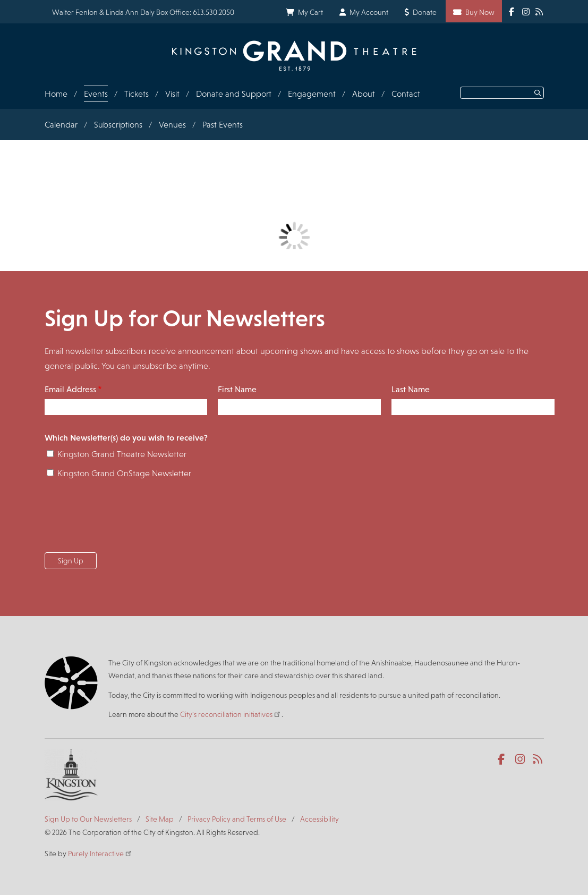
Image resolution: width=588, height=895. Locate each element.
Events (96, 94)
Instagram (521, 759)
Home (56, 94)
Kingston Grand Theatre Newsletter (122, 454)
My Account (369, 12)
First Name (237, 389)
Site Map (160, 819)
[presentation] (125, 519)
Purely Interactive (100, 854)
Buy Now (480, 12)
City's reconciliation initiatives (231, 714)
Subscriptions (118, 125)
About (364, 94)
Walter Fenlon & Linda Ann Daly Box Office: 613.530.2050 (143, 12)
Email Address (70, 389)
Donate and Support (234, 94)
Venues (172, 125)
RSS (538, 759)
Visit (172, 94)
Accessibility (319, 819)
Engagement (312, 94)
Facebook (503, 759)
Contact (406, 94)
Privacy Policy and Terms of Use (237, 819)
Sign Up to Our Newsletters (88, 819)
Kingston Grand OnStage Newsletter (124, 473)
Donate (425, 12)
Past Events (223, 125)
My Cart (310, 12)
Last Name (411, 389)
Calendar (61, 125)
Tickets (137, 94)
